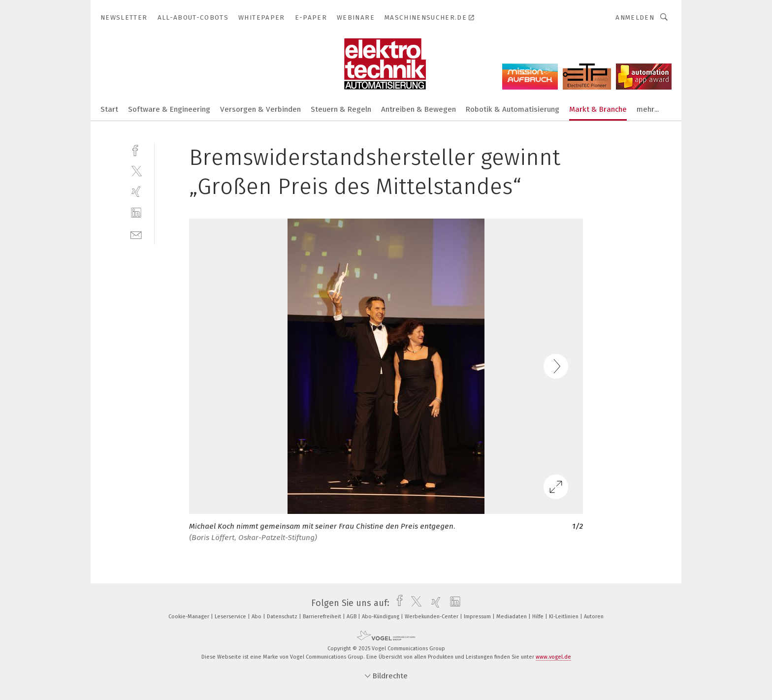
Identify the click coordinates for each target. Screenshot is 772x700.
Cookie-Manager (190, 617)
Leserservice (231, 617)
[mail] (136, 234)
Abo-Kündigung (381, 617)
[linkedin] (136, 213)
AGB (352, 617)
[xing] (136, 192)
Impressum (478, 617)
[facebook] (136, 149)
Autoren (594, 617)
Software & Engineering (169, 109)
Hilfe (539, 617)
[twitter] (136, 171)
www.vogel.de (553, 657)
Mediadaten (512, 617)
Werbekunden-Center (432, 617)
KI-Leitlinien (564, 617)
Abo (257, 617)
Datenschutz (283, 617)
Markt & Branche (598, 109)
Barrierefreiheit (323, 617)
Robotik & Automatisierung (513, 109)
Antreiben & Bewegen (418, 109)
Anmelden (635, 17)
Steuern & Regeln (341, 109)
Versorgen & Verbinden (260, 109)
